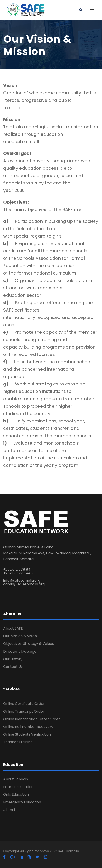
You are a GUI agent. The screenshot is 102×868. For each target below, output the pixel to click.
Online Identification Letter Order (32, 719)
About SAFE (13, 628)
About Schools (16, 779)
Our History (13, 659)
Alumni (9, 810)
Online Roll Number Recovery (28, 727)
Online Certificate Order (24, 704)
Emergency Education (22, 802)
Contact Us (13, 667)
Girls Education (16, 794)
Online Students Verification (27, 734)
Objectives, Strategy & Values (29, 644)
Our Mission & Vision (20, 636)
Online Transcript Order (24, 711)
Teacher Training (18, 742)
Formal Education (18, 787)
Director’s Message (20, 651)
